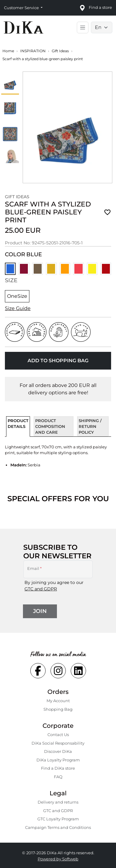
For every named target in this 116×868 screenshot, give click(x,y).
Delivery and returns (58, 802)
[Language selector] (102, 27)
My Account (58, 701)
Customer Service (22, 8)
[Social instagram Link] (58, 671)
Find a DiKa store (58, 768)
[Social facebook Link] (38, 671)
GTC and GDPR (41, 589)
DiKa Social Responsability (58, 743)
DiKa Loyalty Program (58, 760)
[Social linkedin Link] (78, 671)
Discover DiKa (58, 751)
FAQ (58, 777)
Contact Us (58, 735)
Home (8, 51)
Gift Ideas (60, 51)
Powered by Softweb (58, 859)
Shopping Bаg (58, 709)
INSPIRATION (33, 51)
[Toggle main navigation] (83, 27)
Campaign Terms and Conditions (58, 827)
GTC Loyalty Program (58, 819)
